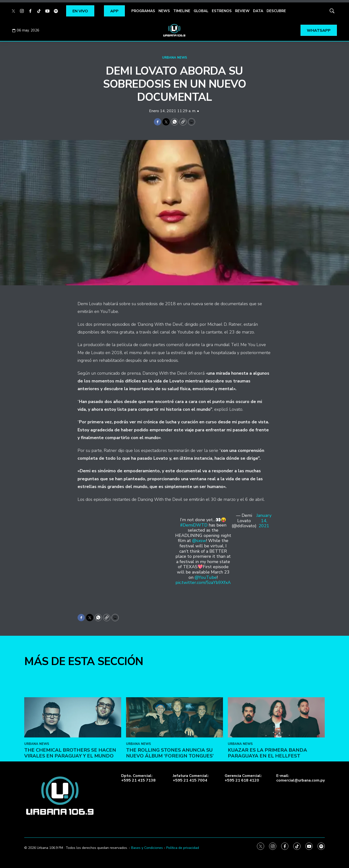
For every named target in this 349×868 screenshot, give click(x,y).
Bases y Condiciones (147, 848)
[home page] (174, 30)
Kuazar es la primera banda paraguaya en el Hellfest (267, 813)
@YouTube (206, 577)
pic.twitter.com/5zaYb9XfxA (203, 582)
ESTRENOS (222, 11)
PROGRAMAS (143, 11)
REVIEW (242, 11)
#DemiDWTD (194, 525)
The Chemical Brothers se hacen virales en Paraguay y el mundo (70, 813)
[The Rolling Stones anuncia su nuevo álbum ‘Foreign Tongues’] (174, 777)
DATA (258, 11)
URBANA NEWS (175, 58)
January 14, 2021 (264, 521)
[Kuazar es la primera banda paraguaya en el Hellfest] (276, 777)
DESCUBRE (276, 11)
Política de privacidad (183, 848)
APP (114, 11)
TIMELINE (182, 11)
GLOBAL (201, 11)
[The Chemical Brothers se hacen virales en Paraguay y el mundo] (73, 777)
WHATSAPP (319, 31)
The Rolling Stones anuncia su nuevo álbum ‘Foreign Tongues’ (170, 813)
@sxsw (199, 541)
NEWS (164, 11)
